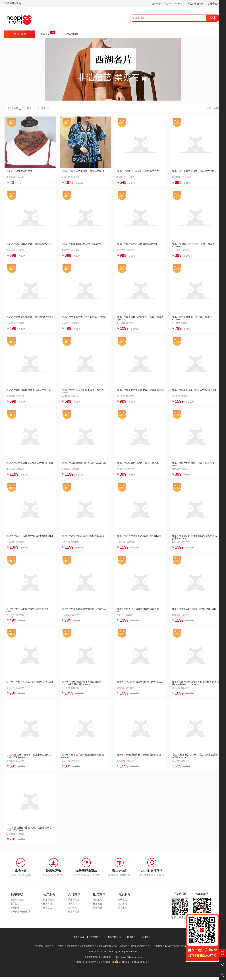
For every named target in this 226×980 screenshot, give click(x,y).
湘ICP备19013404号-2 (87, 962)
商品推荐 (72, 34)
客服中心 (214, 4)
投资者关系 (96, 937)
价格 (45, 108)
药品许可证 (125, 946)
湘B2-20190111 (106, 962)
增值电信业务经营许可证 (70, 946)
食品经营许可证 (91, 946)
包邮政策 (98, 900)
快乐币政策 (49, 900)
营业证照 (146, 937)
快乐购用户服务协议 (21, 912)
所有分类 (17, 34)
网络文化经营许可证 (142, 946)
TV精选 (45, 34)
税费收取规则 (17, 900)
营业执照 (39, 946)
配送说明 (98, 904)
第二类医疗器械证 (109, 946)
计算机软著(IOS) (162, 946)
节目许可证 (51, 946)
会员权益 (47, 908)
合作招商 (157, 4)
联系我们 (131, 937)
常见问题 (15, 908)
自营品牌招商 (114, 937)
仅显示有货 (13, 108)
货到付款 (72, 908)
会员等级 (47, 904)
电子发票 (123, 900)
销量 (31, 108)
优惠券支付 (74, 912)
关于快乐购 (79, 937)
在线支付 (72, 904)
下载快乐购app (195, 4)
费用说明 (98, 908)
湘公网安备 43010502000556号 (134, 962)
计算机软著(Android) (181, 946)
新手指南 (15, 904)
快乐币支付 (74, 900)
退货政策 (123, 908)
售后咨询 (123, 904)
